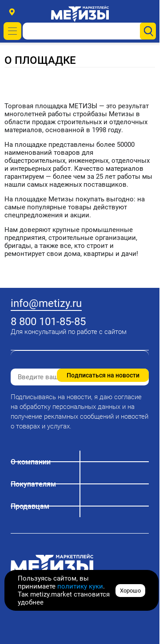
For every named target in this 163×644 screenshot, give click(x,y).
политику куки (80, 586)
